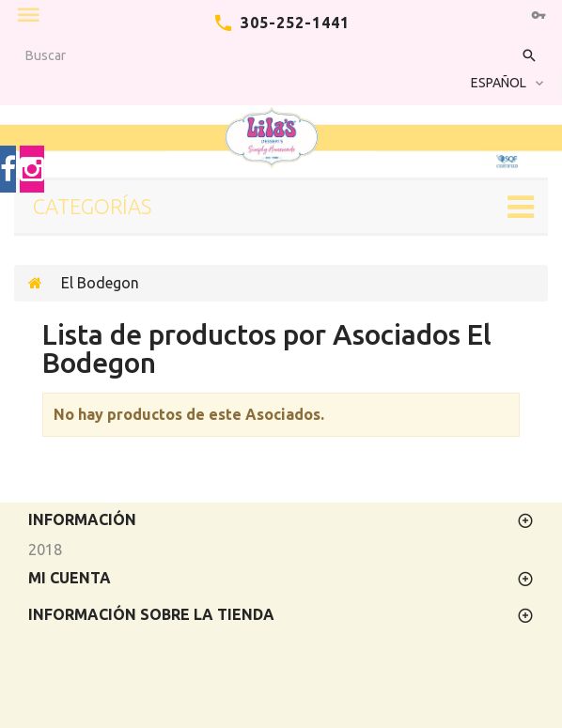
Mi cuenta (70, 578)
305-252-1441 (295, 23)
